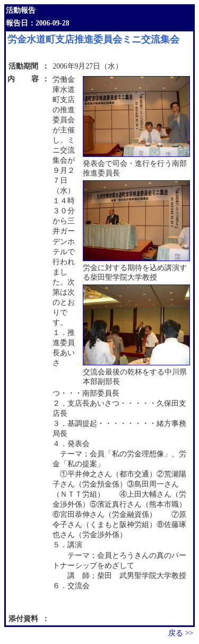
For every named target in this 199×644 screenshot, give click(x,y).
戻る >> (181, 633)
